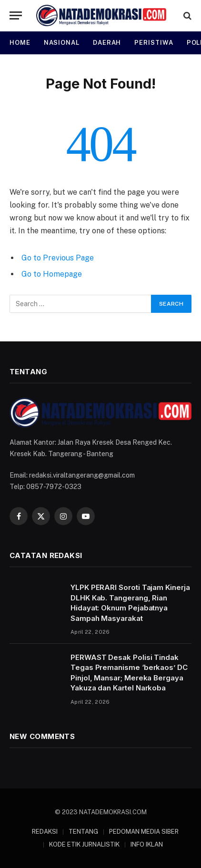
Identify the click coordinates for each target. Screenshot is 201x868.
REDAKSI (45, 832)
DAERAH (107, 43)
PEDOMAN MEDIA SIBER (144, 832)
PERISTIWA (154, 43)
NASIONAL (62, 43)
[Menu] (16, 15)
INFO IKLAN (147, 844)
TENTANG (83, 832)
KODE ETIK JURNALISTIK (84, 844)
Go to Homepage (52, 274)
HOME (20, 43)
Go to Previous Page (58, 258)
